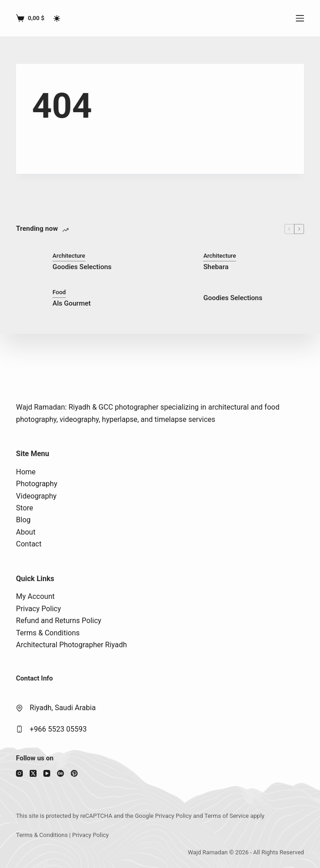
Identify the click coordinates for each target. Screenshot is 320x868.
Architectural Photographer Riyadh (71, 645)
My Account (35, 596)
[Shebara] (180, 261)
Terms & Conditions (48, 633)
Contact (29, 544)
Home (26, 472)
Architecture (69, 256)
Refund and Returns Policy (59, 621)
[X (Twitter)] (33, 773)
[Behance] (60, 773)
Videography (36, 496)
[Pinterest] (74, 773)
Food (59, 292)
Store (24, 508)
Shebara (216, 267)
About (26, 532)
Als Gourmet (72, 303)
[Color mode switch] (57, 18)
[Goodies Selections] (30, 261)
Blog (23, 520)
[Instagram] (19, 773)
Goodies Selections (82, 267)
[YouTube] (47, 773)
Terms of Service (227, 816)
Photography (37, 484)
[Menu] (300, 18)
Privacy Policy (39, 609)
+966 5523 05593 (58, 729)
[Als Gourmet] (30, 298)
